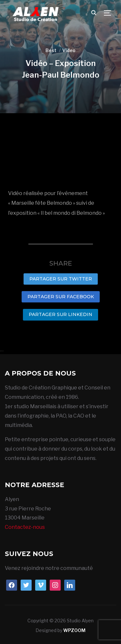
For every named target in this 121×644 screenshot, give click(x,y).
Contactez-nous (25, 527)
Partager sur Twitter (61, 279)
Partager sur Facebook (61, 297)
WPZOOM (74, 630)
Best (51, 50)
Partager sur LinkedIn (60, 314)
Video (69, 50)
